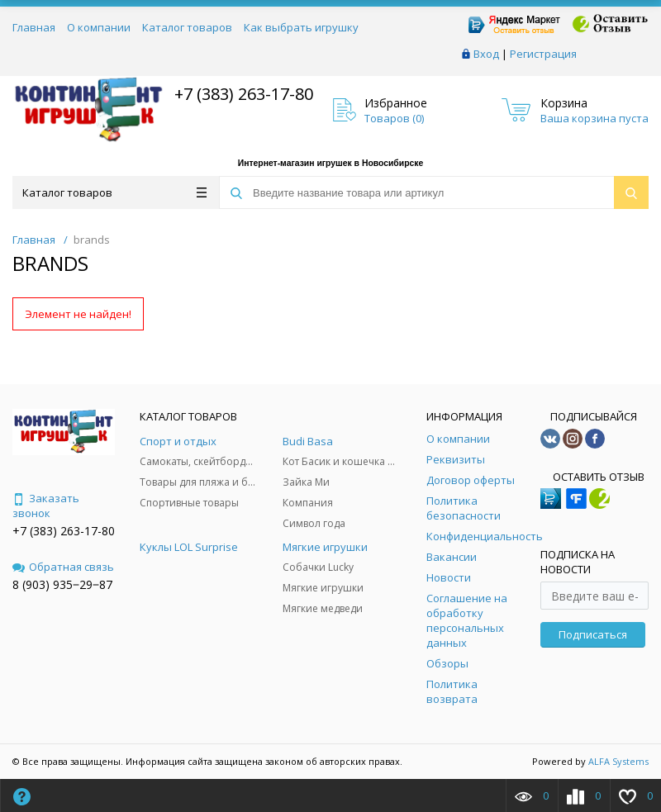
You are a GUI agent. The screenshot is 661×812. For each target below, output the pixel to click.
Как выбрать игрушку (301, 27)
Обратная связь (63, 567)
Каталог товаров (187, 27)
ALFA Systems (618, 761)
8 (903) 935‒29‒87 (62, 584)
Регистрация (543, 54)
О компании (99, 27)
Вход (486, 54)
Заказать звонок (46, 506)
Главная (34, 27)
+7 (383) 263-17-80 (242, 94)
